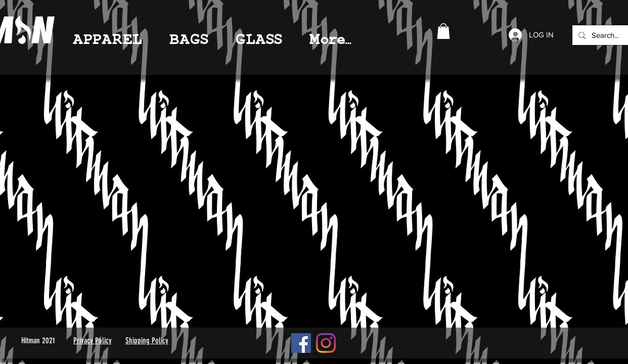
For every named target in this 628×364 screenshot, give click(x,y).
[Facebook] (301, 343)
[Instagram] (326, 343)
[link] (443, 31)
